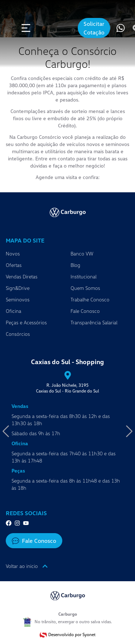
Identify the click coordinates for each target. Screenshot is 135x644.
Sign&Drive (18, 288)
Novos (13, 253)
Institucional (84, 276)
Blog (75, 265)
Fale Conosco (85, 311)
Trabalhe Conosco (90, 299)
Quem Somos (85, 288)
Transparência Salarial (94, 322)
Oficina (13, 311)
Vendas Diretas (22, 276)
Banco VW (82, 253)
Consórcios (18, 334)
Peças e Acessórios (26, 322)
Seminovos (18, 299)
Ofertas (14, 265)
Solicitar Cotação (94, 28)
